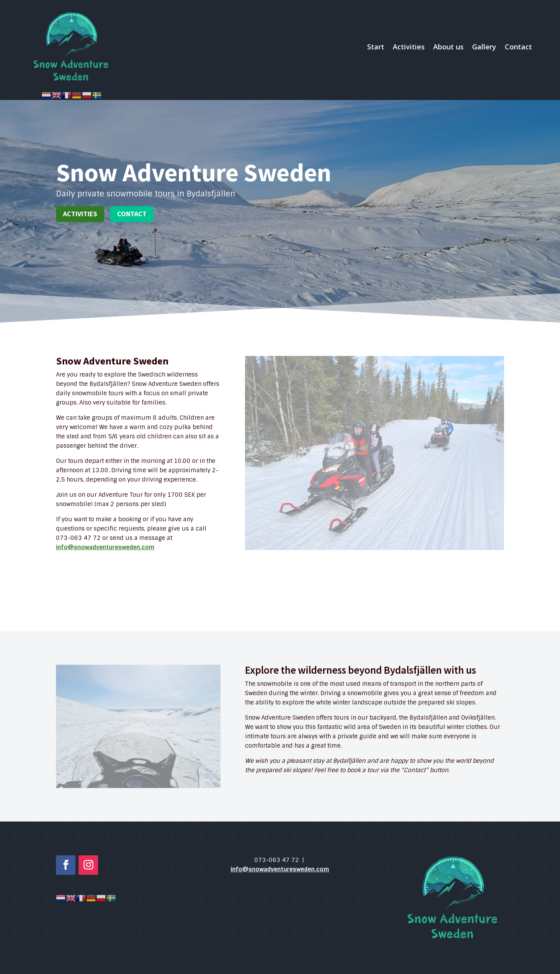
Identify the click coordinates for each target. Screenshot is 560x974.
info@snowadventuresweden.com (105, 547)
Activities (409, 47)
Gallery (484, 47)
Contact (518, 47)
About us (448, 47)
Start (376, 47)
